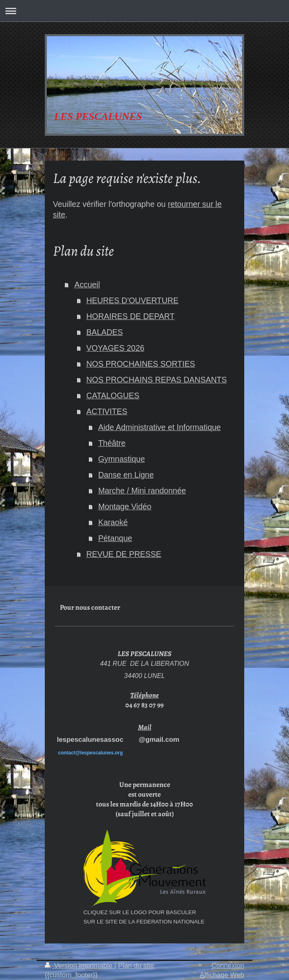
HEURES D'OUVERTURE (132, 300)
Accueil (87, 285)
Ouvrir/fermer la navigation (144, 11)
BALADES (105, 332)
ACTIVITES (107, 411)
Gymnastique (122, 459)
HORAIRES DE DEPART (130, 316)
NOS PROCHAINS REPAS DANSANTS (157, 380)
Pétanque (115, 538)
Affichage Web (222, 975)
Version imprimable (80, 966)
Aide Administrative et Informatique (159, 427)
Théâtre (112, 443)
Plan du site (136, 966)
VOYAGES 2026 (115, 348)
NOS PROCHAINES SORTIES (141, 364)
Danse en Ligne (126, 475)
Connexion (228, 966)
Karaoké (113, 522)
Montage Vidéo (125, 506)
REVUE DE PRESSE (124, 554)
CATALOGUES (113, 395)
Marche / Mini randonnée (142, 491)
